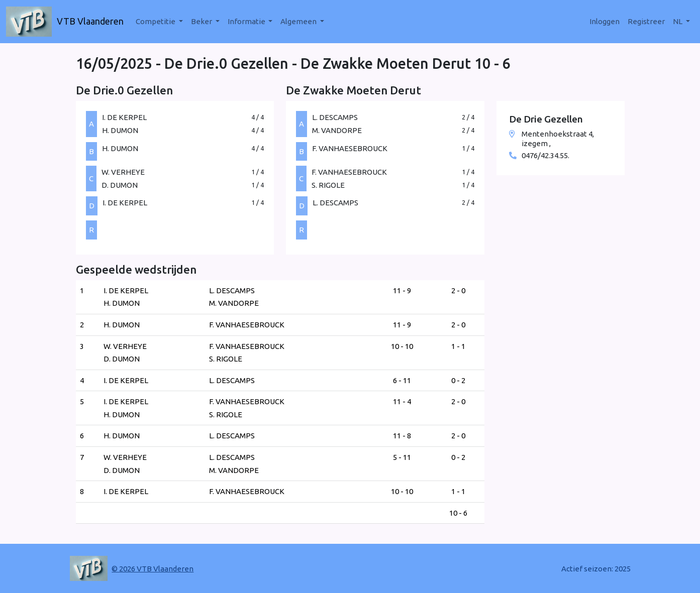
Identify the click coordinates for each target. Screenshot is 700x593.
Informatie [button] (247, 21)
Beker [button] (202, 21)
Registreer (646, 21)
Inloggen (605, 21)
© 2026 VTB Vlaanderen (153, 569)
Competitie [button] (156, 21)
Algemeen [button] (299, 21)
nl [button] (678, 21)
